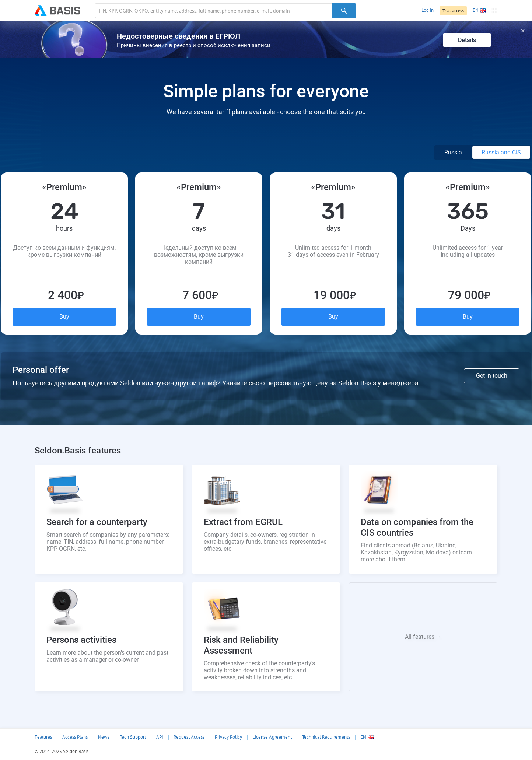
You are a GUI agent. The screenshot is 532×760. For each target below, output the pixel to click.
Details (467, 40)
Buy (64, 317)
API (160, 737)
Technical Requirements (326, 737)
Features (43, 737)
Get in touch (492, 376)
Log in (428, 10)
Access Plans (75, 737)
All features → (423, 637)
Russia (454, 152)
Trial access (453, 10)
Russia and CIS (501, 152)
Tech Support (133, 737)
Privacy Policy (228, 737)
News (104, 737)
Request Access (189, 737)
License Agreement (272, 737)
